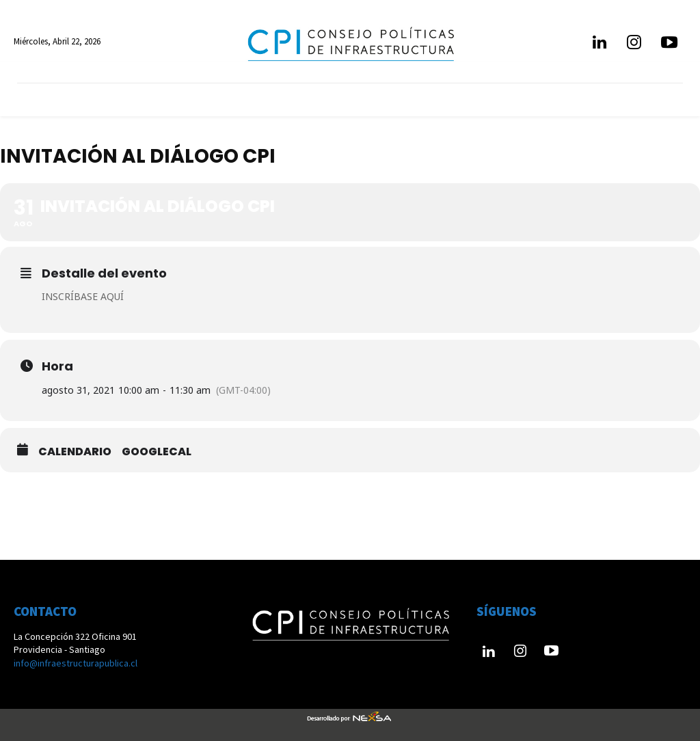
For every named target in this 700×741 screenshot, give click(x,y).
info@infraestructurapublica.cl (76, 663)
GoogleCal (157, 452)
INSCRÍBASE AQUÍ (83, 296)
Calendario (75, 452)
